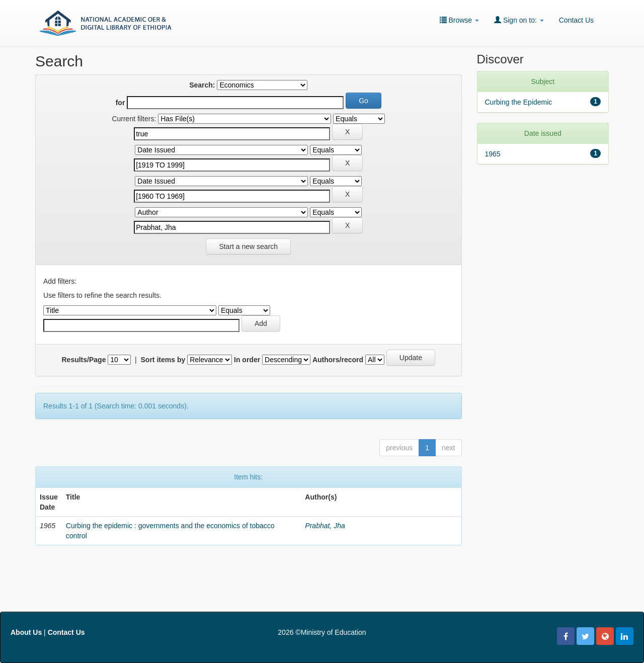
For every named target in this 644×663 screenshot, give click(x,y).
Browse (459, 20)
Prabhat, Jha (325, 526)
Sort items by (163, 360)
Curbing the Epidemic (519, 102)
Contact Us (576, 20)
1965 (493, 154)
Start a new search (248, 246)
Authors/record (338, 360)
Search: (202, 85)
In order (247, 360)
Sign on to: (519, 20)
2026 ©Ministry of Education (322, 632)
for (120, 103)
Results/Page (84, 360)
